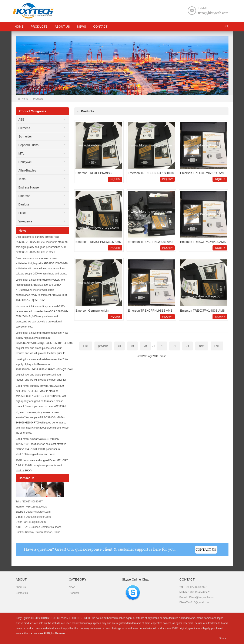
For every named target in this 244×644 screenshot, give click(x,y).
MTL (21, 153)
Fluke (22, 213)
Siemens (24, 128)
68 (119, 346)
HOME (19, 27)
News (81, 27)
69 (132, 346)
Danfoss (24, 204)
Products (39, 27)
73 (175, 346)
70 (145, 346)
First (86, 346)
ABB (21, 120)
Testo (22, 179)
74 (188, 346)
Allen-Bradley (27, 170)
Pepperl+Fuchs (29, 145)
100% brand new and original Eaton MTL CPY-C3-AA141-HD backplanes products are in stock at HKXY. (42, 465)
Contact (100, 27)
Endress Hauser (29, 187)
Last (217, 346)
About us (62, 27)
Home (25, 99)
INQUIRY (115, 179)
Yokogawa (25, 221)
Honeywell (25, 162)
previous (103, 346)
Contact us (22, 593)
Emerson (24, 196)
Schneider (25, 136)
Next (202, 346)
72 (162, 346)
